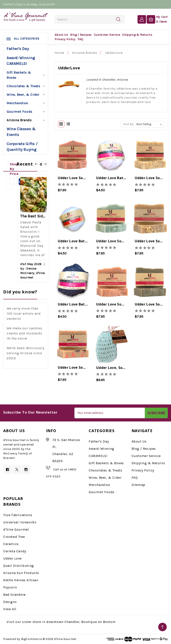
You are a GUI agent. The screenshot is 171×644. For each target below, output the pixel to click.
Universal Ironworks (20, 522)
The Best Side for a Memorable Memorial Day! (34, 216)
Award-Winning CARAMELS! (21, 61)
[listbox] (150, 124)
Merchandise (26, 103)
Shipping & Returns (137, 35)
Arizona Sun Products (21, 573)
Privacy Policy (65, 39)
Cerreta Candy (15, 551)
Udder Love (12, 558)
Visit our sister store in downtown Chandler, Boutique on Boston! (61, 622)
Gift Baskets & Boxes (26, 75)
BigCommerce (32, 639)
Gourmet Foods (26, 112)
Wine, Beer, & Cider (26, 95)
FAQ (80, 39)
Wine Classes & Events (21, 132)
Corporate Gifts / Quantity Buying (22, 147)
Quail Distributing (19, 566)
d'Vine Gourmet (16, 529)
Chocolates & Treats (26, 86)
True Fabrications (18, 515)
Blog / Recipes (81, 35)
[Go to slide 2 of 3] (45, 164)
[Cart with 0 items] (157, 19)
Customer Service (107, 35)
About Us (61, 35)
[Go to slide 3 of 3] (36, 164)
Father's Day (18, 49)
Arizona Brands (26, 120)
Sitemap (138, 485)
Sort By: (129, 124)
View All (10, 609)
